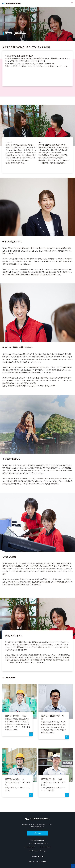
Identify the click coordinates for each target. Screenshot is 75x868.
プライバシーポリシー (37, 857)
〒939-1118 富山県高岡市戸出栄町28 (37, 843)
